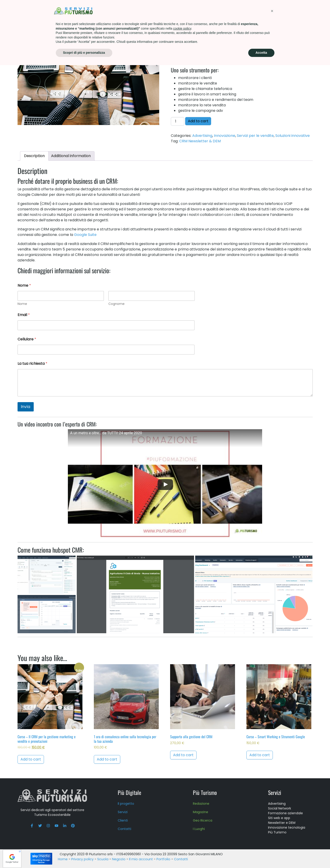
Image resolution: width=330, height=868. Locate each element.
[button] (272, 814)
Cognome (116, 304)
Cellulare (27, 339)
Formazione (177, 10)
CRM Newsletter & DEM (200, 141)
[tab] (34, 156)
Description (34, 156)
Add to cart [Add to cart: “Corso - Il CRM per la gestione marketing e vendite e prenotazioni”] (31, 759)
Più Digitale (129, 792)
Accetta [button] (261, 855)
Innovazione (77, 27)
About (225, 10)
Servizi (120, 10)
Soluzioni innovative (107, 27)
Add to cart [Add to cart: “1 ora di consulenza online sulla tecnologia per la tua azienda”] (107, 759)
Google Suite (85, 235)
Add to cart (198, 121)
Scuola (204, 10)
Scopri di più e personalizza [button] (84, 855)
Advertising (202, 136)
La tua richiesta (32, 364)
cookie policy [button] (182, 831)
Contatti (274, 10)
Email (24, 315)
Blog (296, 10)
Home (23, 27)
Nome (22, 304)
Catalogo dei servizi (47, 27)
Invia (26, 407)
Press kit (248, 10)
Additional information (71, 156)
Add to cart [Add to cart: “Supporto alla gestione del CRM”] (183, 755)
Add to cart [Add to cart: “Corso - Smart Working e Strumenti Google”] (260, 755)
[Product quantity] (177, 121)
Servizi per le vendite (255, 136)
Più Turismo (146, 10)
